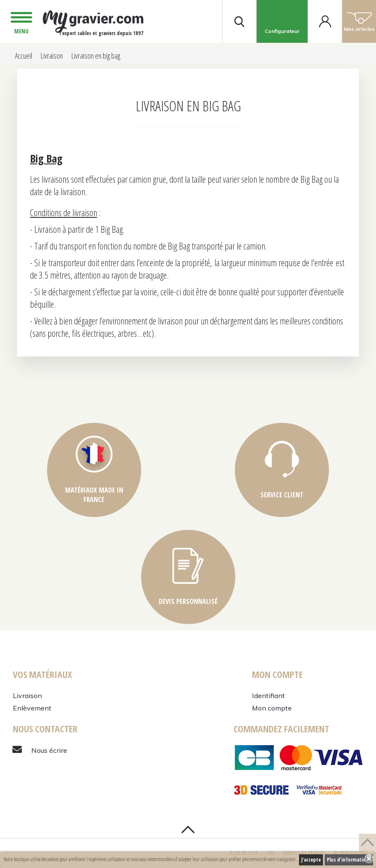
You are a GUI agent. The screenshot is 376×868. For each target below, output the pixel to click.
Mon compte (272, 708)
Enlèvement (32, 708)
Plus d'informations (349, 860)
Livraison (27, 696)
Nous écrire (49, 750)
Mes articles (359, 21)
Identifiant (268, 696)
